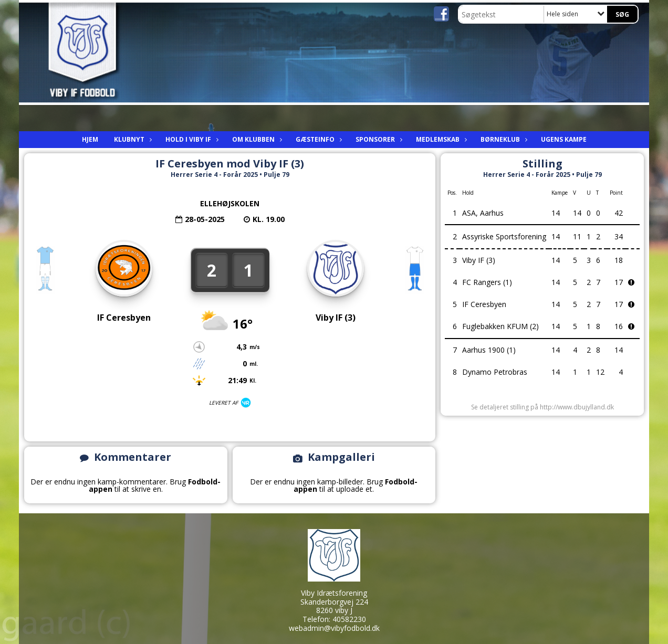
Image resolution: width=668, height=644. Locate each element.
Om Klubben (256, 139)
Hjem (90, 139)
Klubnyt (132, 139)
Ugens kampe (564, 139)
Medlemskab (440, 139)
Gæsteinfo (318, 139)
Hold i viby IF (191, 139)
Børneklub (503, 139)
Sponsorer (378, 139)
